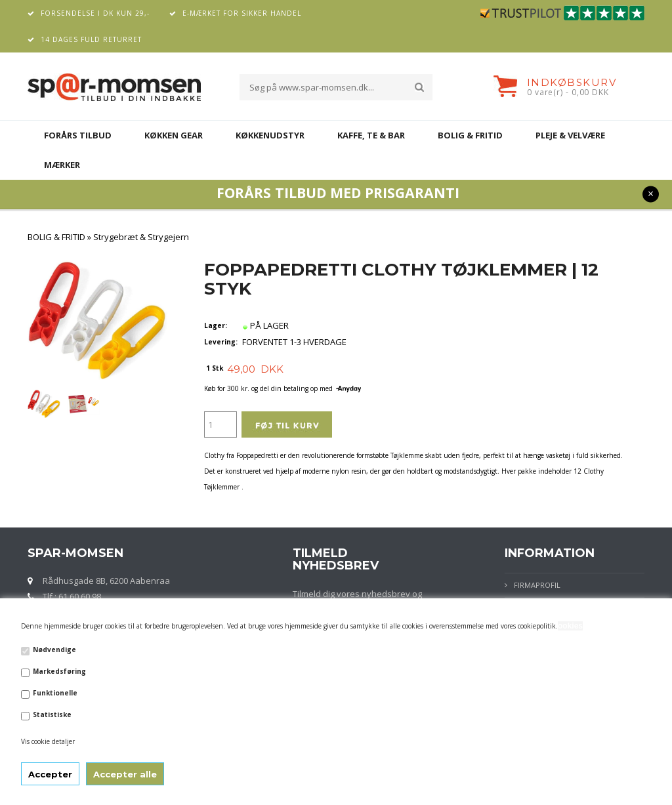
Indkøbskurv (572, 82)
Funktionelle (55, 693)
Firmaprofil (537, 585)
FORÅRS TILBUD (78, 135)
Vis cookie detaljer (48, 741)
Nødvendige (54, 650)
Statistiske (52, 714)
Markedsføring (59, 671)
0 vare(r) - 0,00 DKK (568, 92)
